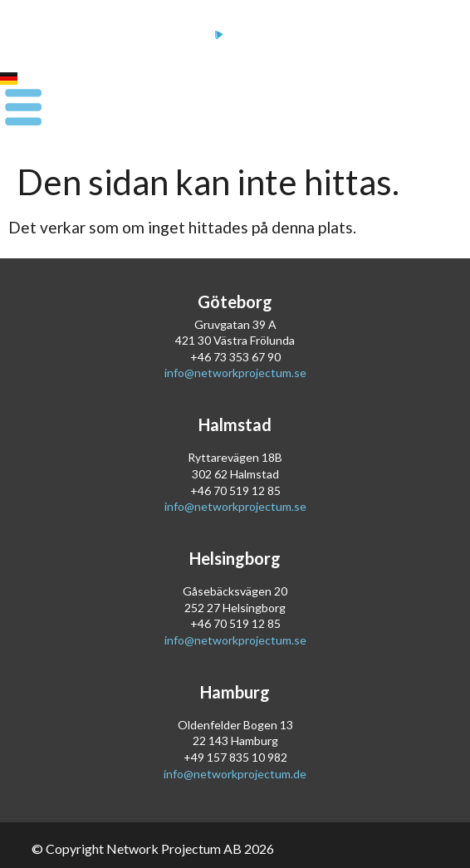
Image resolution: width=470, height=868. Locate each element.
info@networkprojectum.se (235, 373)
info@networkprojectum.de (235, 774)
